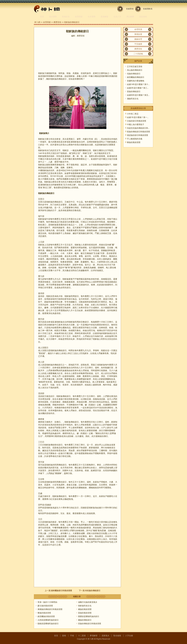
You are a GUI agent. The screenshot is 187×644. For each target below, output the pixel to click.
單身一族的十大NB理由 (47, 602)
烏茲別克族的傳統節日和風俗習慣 (141, 128)
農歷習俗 (57, 22)
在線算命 (130, 9)
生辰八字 (117, 17)
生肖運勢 (92, 17)
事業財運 (138, 34)
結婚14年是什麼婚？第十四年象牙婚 (142, 84)
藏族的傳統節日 (85, 620)
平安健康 (138, 44)
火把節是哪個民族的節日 (48, 620)
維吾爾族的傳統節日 (136, 77)
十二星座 (82, 636)
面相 (64, 636)
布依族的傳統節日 (93, 591)
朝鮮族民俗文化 (85, 606)
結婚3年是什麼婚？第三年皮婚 (140, 88)
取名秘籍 (117, 636)
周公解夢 (130, 17)
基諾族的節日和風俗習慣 (138, 135)
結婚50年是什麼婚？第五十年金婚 (141, 95)
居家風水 (105, 636)
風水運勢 (53, 17)
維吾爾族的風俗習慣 (46, 616)
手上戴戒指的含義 (135, 139)
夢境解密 (94, 636)
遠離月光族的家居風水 (88, 602)
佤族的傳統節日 (134, 74)
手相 (72, 636)
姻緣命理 (138, 39)
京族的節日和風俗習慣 (137, 121)
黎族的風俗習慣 (44, 613)
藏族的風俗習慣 (85, 609)
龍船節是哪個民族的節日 (48, 624)
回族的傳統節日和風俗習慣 (90, 624)
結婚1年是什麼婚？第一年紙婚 (140, 117)
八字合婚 (129, 636)
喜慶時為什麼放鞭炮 (136, 81)
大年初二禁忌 (133, 114)
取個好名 (66, 17)
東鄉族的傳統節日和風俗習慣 (50, 609)
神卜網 (37, 22)
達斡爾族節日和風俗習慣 (61, 591)
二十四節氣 (138, 54)
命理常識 (138, 29)
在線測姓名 (148, 9)
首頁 (42, 17)
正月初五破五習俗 (135, 67)
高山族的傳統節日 (135, 70)
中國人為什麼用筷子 (136, 125)
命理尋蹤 (79, 17)
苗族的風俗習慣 (85, 613)
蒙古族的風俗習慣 (45, 606)
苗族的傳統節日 (134, 92)
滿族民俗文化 (133, 99)
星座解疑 (104, 17)
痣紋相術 (143, 17)
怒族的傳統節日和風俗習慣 (138, 132)
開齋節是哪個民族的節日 (89, 616)
